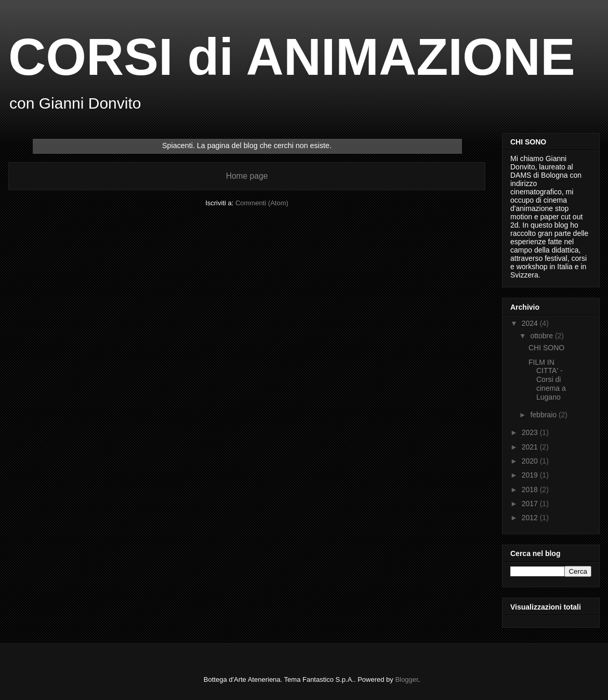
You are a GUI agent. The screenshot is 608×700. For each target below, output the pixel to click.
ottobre (542, 336)
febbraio (544, 415)
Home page (247, 176)
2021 (531, 447)
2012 (531, 518)
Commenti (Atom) (262, 203)
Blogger (406, 679)
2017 (531, 504)
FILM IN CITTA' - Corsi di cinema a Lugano (547, 380)
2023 (531, 432)
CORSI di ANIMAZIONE (292, 57)
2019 (531, 475)
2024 (531, 323)
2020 (531, 461)
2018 (531, 490)
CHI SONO (546, 348)
